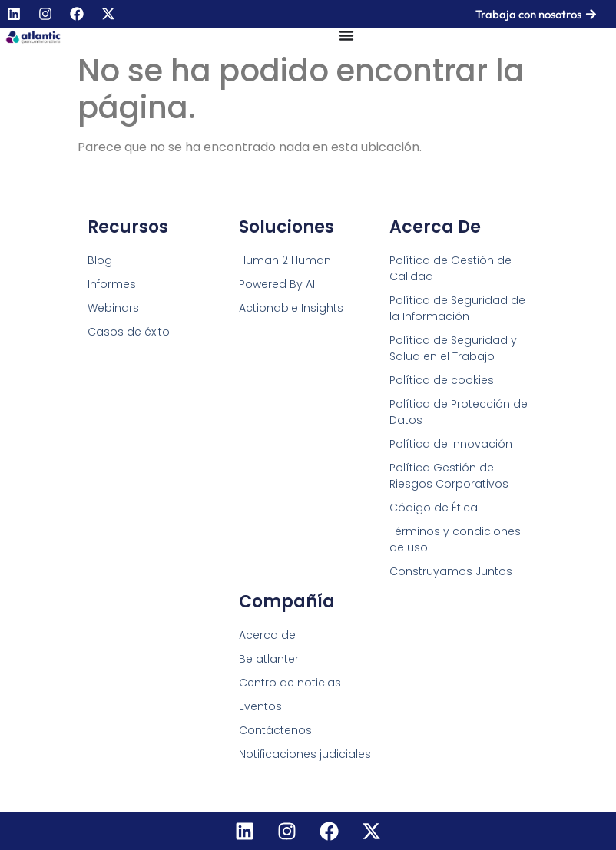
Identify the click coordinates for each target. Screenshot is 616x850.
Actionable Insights (291, 308)
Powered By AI (277, 284)
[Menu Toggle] (346, 35)
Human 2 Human (285, 260)
